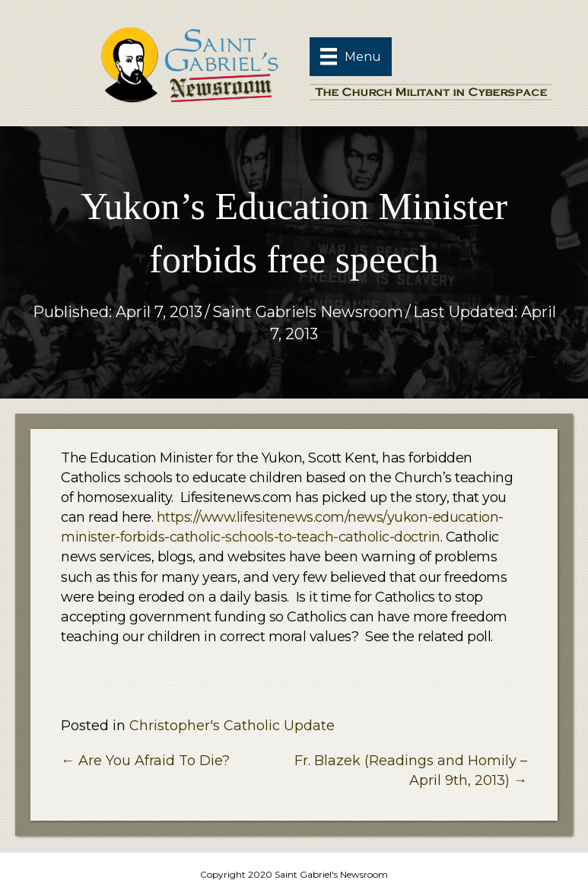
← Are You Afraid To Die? (145, 761)
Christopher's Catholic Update (232, 726)
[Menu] (351, 56)
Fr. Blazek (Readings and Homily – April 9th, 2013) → (411, 770)
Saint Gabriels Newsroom (308, 312)
